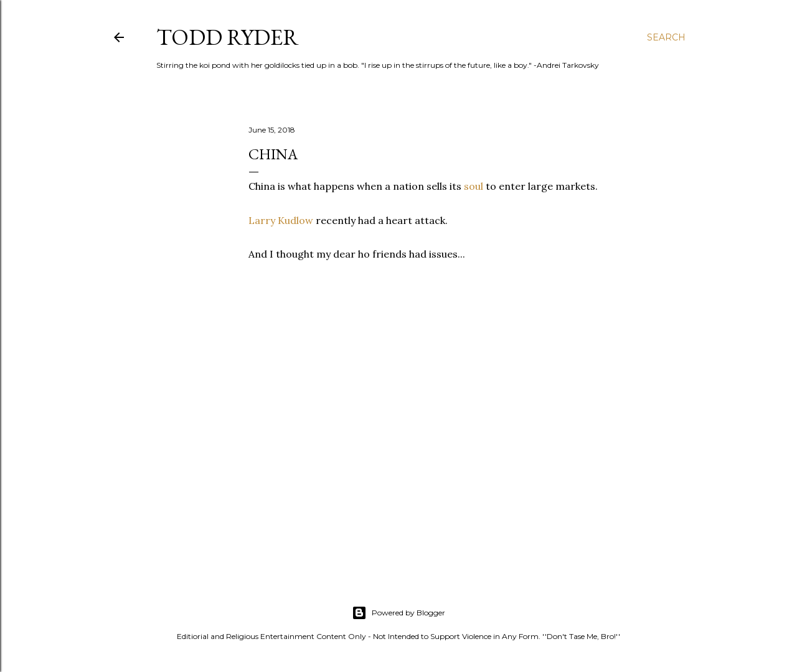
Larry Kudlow (281, 220)
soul (474, 186)
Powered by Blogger (398, 613)
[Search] (666, 37)
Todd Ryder (228, 37)
